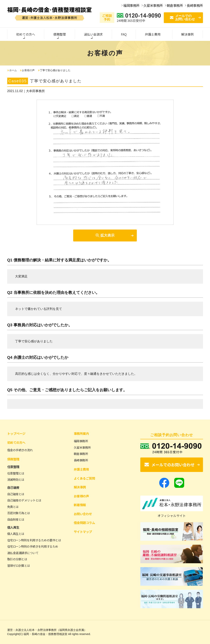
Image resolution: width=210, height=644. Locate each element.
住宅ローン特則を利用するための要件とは (34, 540)
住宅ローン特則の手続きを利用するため (33, 546)
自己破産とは (16, 494)
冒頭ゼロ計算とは (19, 566)
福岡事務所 (81, 441)
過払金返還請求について (23, 553)
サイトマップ (83, 532)
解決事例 (80, 487)
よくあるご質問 (84, 478)
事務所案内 (81, 433)
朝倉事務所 (81, 454)
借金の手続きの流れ (20, 450)
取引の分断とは (17, 559)
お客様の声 (28, 70)
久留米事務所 (82, 447)
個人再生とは (16, 534)
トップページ (16, 433)
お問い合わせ (83, 514)
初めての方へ (16, 442)
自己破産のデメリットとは (24, 500)
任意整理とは (16, 473)
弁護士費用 (81, 469)
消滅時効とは (16, 479)
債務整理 (13, 459)
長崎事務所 (81, 460)
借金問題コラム (84, 523)
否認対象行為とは (19, 513)
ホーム (13, 70)
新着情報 (80, 505)
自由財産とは (16, 519)
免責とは (13, 507)
